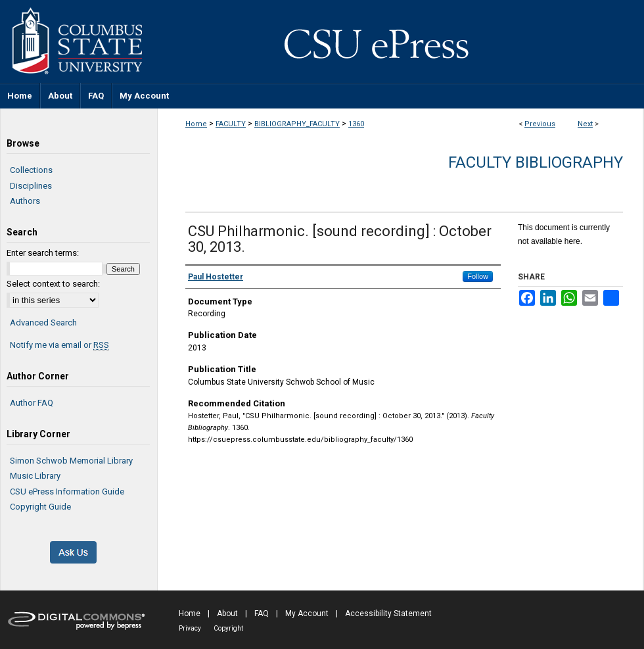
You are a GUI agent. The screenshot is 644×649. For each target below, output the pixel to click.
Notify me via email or (59, 345)
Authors (25, 201)
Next (585, 124)
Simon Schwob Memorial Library (71, 461)
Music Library (35, 476)
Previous (540, 124)
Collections (31, 170)
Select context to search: (53, 284)
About (227, 613)
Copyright (228, 628)
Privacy (190, 628)
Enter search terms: (43, 253)
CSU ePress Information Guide (67, 492)
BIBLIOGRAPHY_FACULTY (297, 124)
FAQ (262, 613)
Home (196, 124)
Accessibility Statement (388, 613)
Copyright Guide (40, 507)
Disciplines (31, 186)
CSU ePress (401, 41)
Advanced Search (43, 323)
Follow (478, 276)
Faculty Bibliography (536, 162)
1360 (356, 124)
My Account (307, 613)
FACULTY (231, 124)
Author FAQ (32, 403)
